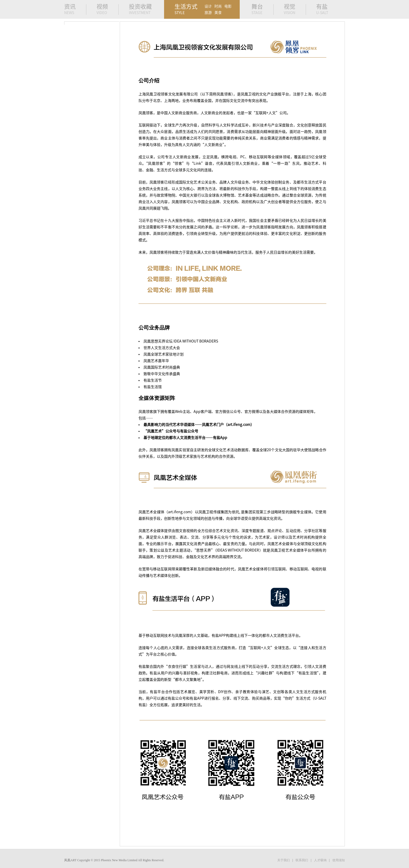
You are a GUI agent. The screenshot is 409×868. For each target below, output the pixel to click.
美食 (218, 13)
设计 (208, 6)
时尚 (218, 6)
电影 (228, 6)
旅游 (208, 13)
